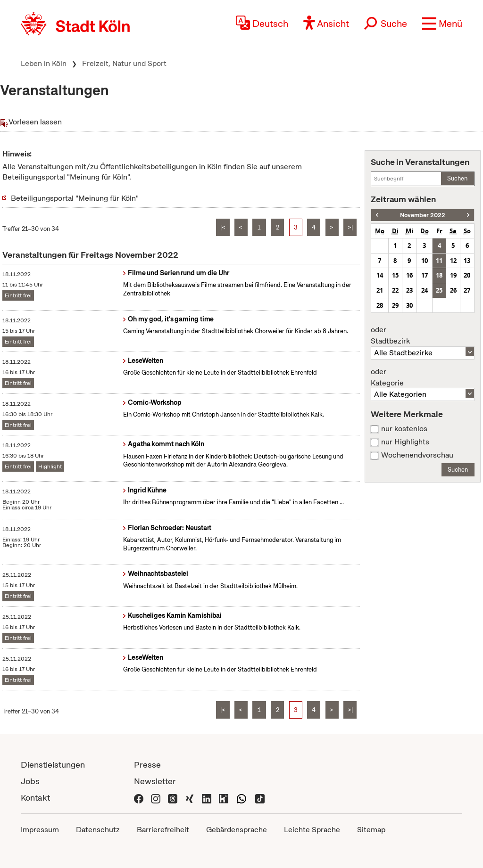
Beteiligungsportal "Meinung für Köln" (75, 198)
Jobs (30, 781)
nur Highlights (405, 442)
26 (453, 290)
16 (409, 275)
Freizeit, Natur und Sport (124, 63)
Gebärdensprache (237, 830)
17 (425, 275)
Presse (147, 765)
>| (350, 227)
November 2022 (423, 215)
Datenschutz (98, 830)
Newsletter (155, 781)
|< (223, 227)
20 (467, 275)
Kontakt (35, 798)
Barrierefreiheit (163, 830)
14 (380, 275)
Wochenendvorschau (417, 455)
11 (439, 261)
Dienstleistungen (53, 765)
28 (380, 305)
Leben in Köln (44, 63)
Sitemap (371, 830)
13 (467, 261)
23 (409, 290)
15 (395, 275)
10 (425, 261)
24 (425, 290)
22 (395, 290)
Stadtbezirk (423, 336)
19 (453, 275)
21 (380, 290)
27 (467, 290)
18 (439, 275)
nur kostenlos (404, 429)
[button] (442, 24)
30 (409, 305)
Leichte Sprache (312, 830)
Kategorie (423, 377)
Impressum (40, 830)
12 (453, 261)
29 (395, 305)
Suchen (457, 178)
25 (439, 290)
